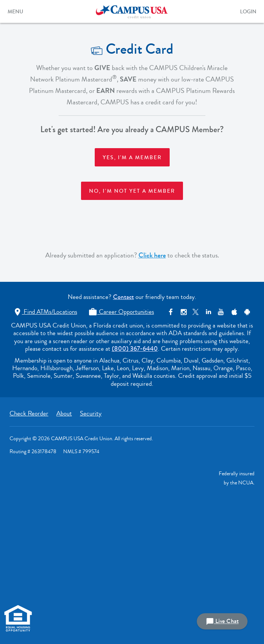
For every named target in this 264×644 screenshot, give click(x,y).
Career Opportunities (121, 312)
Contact (123, 297)
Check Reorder (29, 413)
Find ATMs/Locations (45, 312)
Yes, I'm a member (132, 158)
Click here (152, 255)
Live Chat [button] (222, 621)
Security (91, 413)
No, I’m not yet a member (132, 191)
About (64, 413)
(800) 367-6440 (135, 349)
